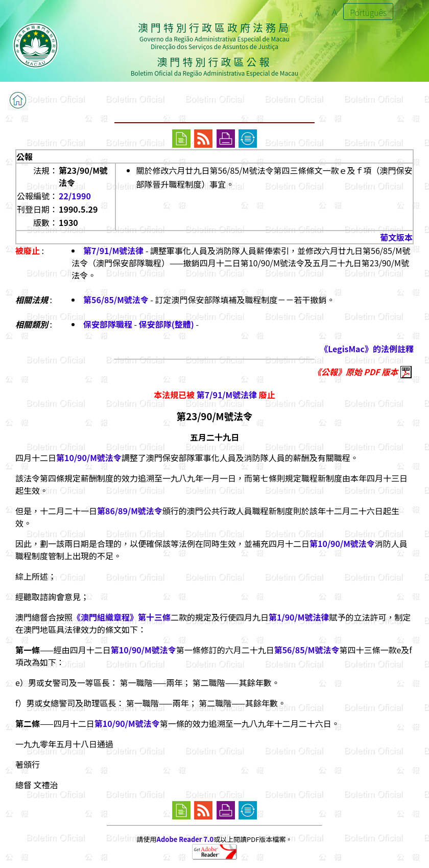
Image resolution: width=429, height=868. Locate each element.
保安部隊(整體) (166, 324)
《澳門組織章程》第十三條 (122, 617)
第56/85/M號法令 (116, 300)
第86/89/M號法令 (130, 511)
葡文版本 (396, 237)
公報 (25, 156)
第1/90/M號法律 (299, 617)
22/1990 (75, 196)
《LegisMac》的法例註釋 (367, 349)
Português (368, 12)
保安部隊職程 (108, 324)
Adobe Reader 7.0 (185, 839)
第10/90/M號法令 (89, 458)
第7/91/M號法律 (113, 250)
